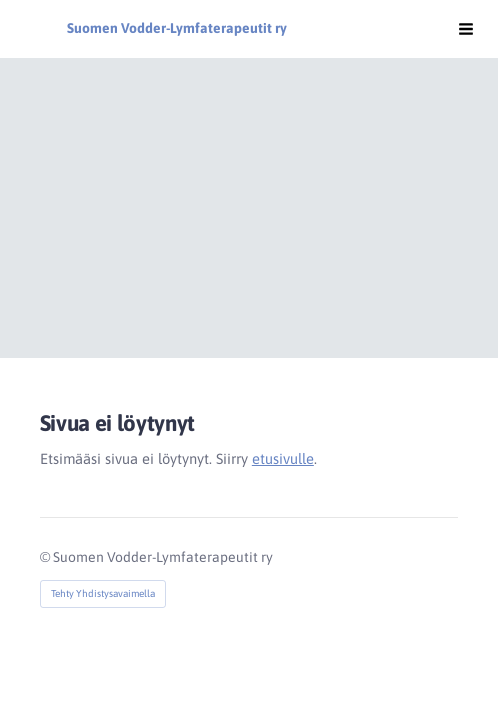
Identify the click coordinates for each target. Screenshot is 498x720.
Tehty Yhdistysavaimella (103, 593)
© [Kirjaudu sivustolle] (46, 557)
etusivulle (283, 458)
